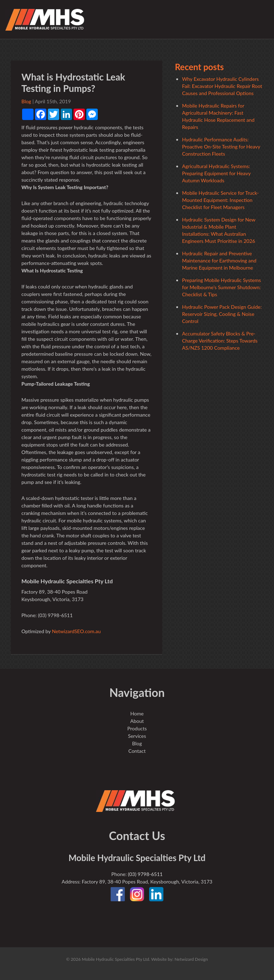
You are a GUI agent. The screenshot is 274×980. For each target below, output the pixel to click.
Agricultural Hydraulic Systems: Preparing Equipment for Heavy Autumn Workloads (216, 173)
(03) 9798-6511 (145, 874)
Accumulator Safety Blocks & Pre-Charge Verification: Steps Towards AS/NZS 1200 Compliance (220, 341)
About (137, 721)
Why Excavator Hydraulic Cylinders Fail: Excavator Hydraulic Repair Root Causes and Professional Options (222, 86)
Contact (137, 751)
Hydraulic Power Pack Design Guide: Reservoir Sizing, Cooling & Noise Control (222, 314)
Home (137, 713)
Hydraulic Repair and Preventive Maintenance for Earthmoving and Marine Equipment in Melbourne (219, 260)
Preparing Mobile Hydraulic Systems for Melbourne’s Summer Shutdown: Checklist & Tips (221, 287)
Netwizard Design (191, 959)
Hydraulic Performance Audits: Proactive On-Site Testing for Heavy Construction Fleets (221, 147)
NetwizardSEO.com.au (76, 631)
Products (137, 728)
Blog (26, 101)
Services (137, 736)
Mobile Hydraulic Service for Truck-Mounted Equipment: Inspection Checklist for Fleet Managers (220, 200)
